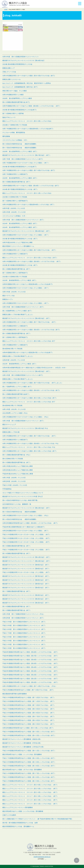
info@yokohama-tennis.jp (42, 857)
